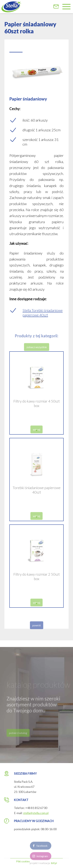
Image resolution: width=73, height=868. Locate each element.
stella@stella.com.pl (36, 813)
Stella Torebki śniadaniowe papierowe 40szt (43, 313)
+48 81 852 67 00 (36, 808)
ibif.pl (54, 863)
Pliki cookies (23, 861)
